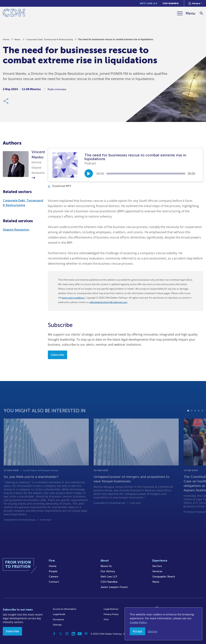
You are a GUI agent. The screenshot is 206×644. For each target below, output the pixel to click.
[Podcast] (86, 634)
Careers (54, 577)
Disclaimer (59, 619)
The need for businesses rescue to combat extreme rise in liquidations (116, 41)
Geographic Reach (164, 577)
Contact (54, 582)
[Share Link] (6, 103)
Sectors (157, 566)
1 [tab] (188, 423)
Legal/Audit (59, 614)
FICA (106, 619)
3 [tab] (195, 423)
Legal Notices (111, 609)
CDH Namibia (171, 3)
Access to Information (65, 609)
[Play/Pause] (89, 173)
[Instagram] (67, 634)
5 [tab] (202, 423)
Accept (137, 631)
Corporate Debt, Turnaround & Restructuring (49, 41)
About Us (106, 566)
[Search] (201, 13)
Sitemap (57, 625)
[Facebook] (54, 634)
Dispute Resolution (16, 230)
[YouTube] (80, 634)
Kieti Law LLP (149, 3)
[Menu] (186, 13)
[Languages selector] (195, 3)
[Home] (14, 13)
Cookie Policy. (138, 622)
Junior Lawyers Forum (114, 587)
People (53, 571)
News (18, 41)
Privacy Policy (111, 614)
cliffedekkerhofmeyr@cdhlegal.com (108, 302)
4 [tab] (199, 423)
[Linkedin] (73, 634)
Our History (108, 571)
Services (157, 571)
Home (6, 41)
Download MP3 (59, 186)
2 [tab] (192, 423)
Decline (153, 631)
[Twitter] (61, 634)
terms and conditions (73, 298)
